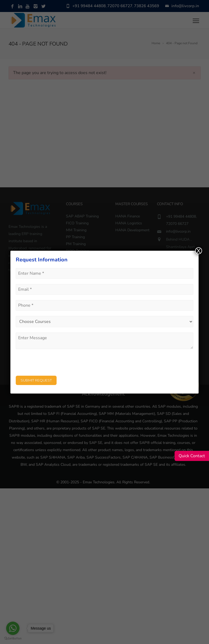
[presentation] (56, 365)
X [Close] (199, 251)
